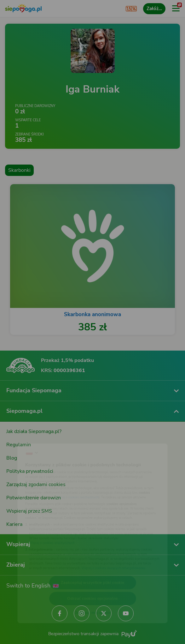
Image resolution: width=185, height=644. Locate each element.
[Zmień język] (18, 434)
